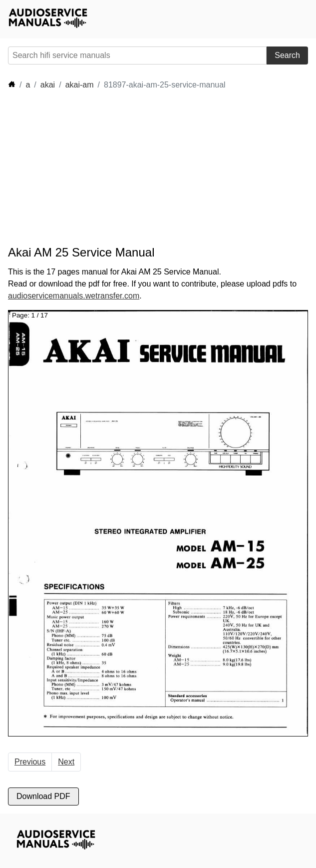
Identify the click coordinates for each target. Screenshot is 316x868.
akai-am (80, 85)
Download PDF (43, 796)
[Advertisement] (98, 168)
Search (287, 55)
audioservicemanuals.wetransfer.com (74, 296)
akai (48, 85)
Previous (30, 762)
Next (66, 762)
